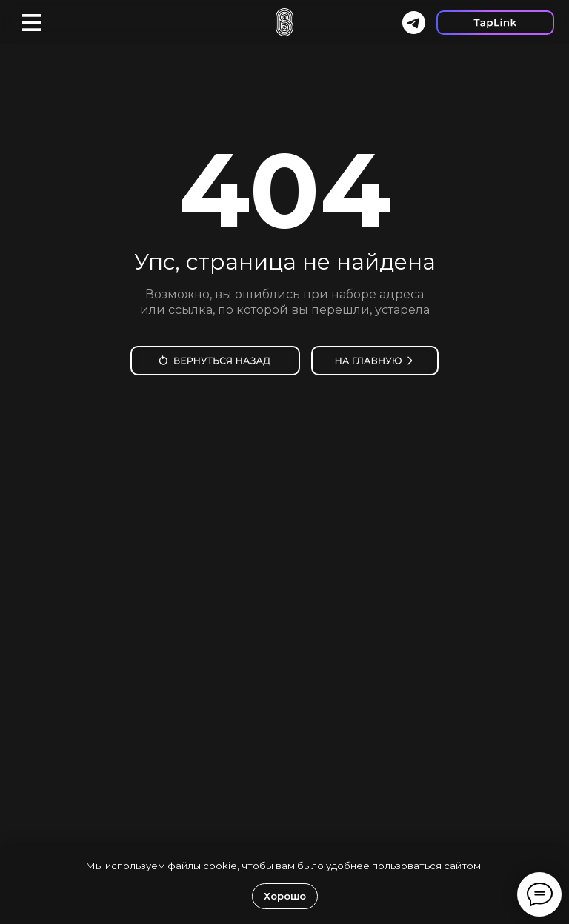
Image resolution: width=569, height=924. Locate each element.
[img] (215, 361)
